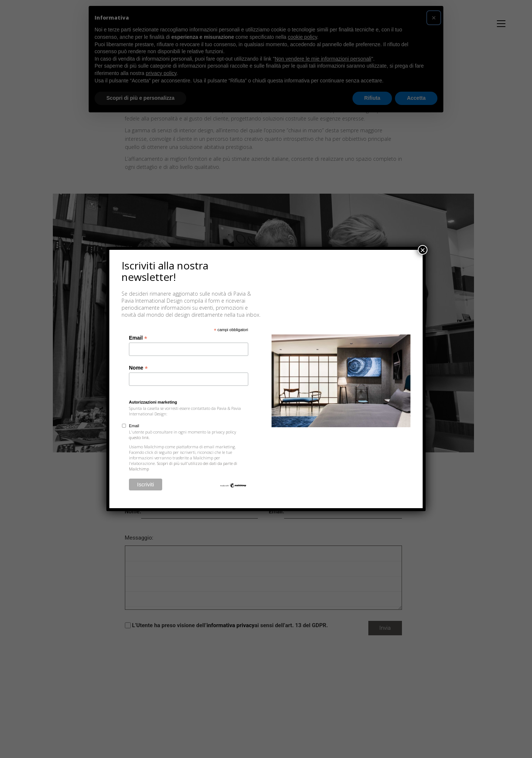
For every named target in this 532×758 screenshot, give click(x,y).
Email (138, 338)
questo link (139, 437)
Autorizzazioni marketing (153, 402)
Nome (138, 368)
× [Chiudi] (423, 250)
